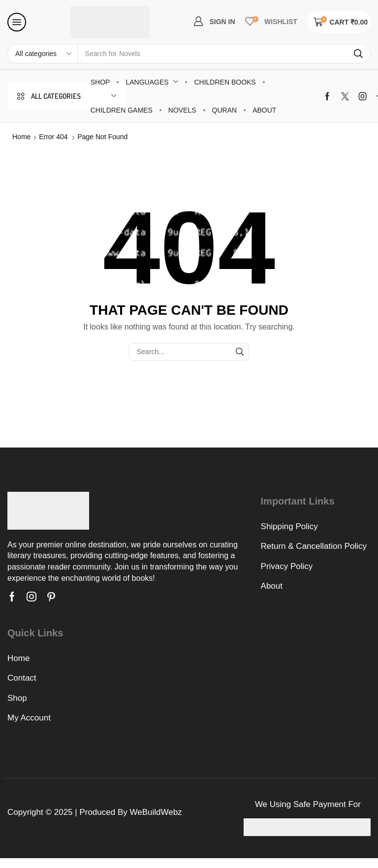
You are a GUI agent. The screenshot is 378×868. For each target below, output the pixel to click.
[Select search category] (43, 54)
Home (21, 137)
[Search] (358, 54)
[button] (17, 22)
